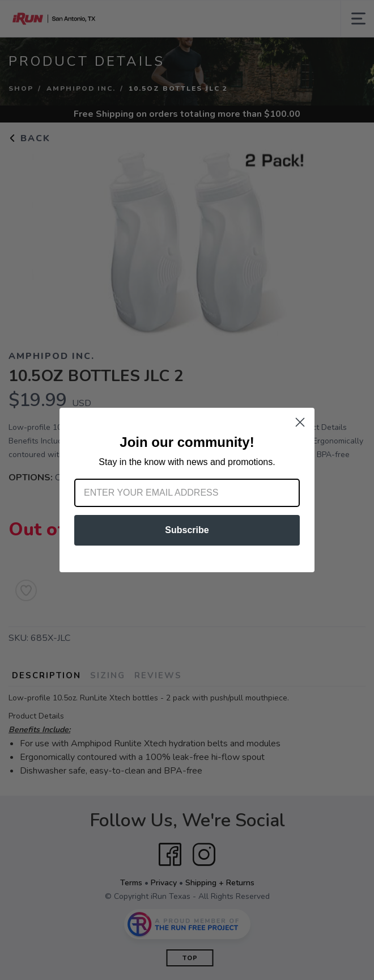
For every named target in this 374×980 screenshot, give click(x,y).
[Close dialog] (300, 422)
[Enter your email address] (187, 493)
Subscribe (187, 530)
